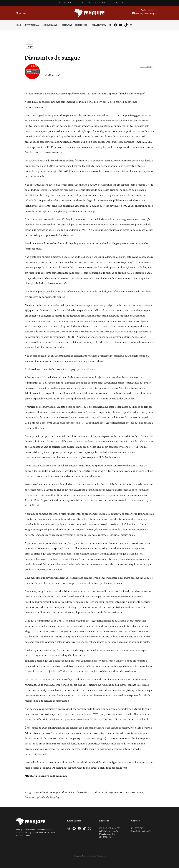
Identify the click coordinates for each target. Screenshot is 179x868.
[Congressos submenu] (88, 25)
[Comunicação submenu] (58, 25)
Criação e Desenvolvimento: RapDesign (89, 856)
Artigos (29, 47)
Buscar (22, 13)
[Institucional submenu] (40, 25)
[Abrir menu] (161, 12)
